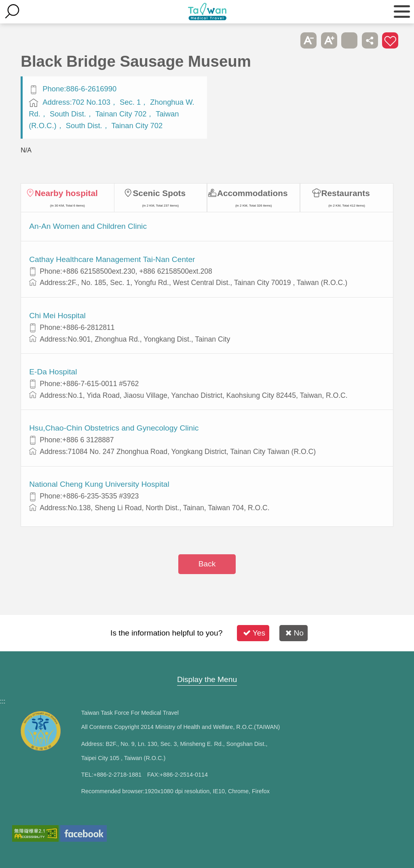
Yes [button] (254, 633)
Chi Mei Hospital (57, 316)
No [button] (295, 633)
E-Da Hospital (53, 372)
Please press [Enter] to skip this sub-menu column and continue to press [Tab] (288, 40)
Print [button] (349, 40)
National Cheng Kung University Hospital (99, 484)
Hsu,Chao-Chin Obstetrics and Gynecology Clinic (114, 428)
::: (3, 701)
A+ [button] (329, 40)
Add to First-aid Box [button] (390, 40)
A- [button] (308, 40)
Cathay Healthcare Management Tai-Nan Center (112, 259)
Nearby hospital (66, 193)
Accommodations (252, 193)
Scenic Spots (159, 193)
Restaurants (346, 193)
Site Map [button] (207, 664)
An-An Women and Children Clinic (88, 226)
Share (370, 40)
